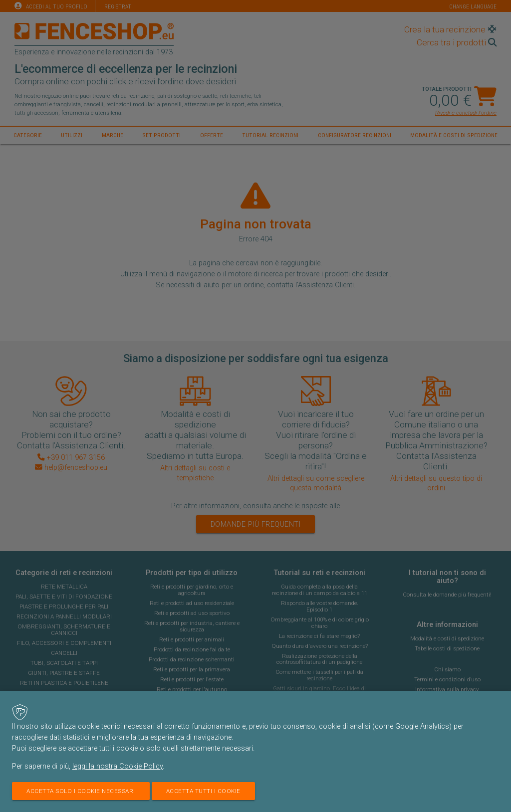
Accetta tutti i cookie (203, 791)
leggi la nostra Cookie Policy (118, 766)
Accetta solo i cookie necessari (81, 791)
